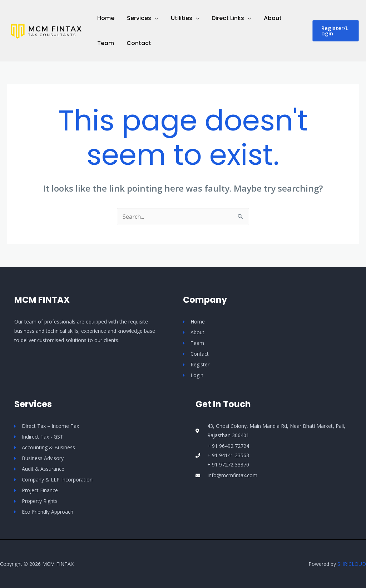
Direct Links (225, 18)
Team (105, 43)
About (268, 18)
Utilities (179, 18)
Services (138, 18)
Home (105, 18)
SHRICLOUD (352, 564)
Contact (137, 43)
